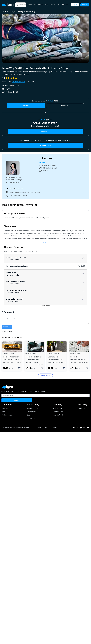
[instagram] (81, 427)
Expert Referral (58, 415)
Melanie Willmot (18, 82)
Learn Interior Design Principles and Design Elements (55, 361)
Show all (45, 243)
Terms (39, 428)
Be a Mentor (81, 408)
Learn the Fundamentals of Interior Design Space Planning (78, 361)
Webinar (41, 5)
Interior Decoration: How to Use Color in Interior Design (11, 359)
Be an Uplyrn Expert (64, 5)
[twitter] (77, 427)
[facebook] (74, 427)
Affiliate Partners (8, 415)
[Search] (22, 5)
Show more (46, 306)
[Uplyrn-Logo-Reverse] (8, 5)
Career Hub (31, 418)
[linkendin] (84, 427)
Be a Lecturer (57, 408)
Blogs (47, 5)
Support (55, 428)
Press (4, 412)
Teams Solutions (33, 408)
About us (5, 408)
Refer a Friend (32, 412)
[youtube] (88, 427)
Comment (7, 327)
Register (85, 5)
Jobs (36, 5)
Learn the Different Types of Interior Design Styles (34, 359)
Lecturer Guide (58, 412)
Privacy (47, 428)
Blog (29, 415)
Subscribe (17, 400)
